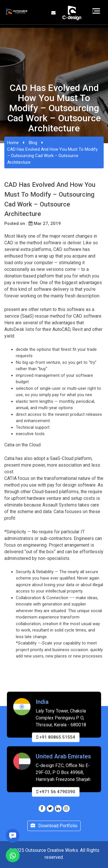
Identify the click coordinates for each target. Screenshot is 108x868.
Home (13, 143)
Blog (33, 143)
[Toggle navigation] (96, 11)
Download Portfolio (54, 826)
